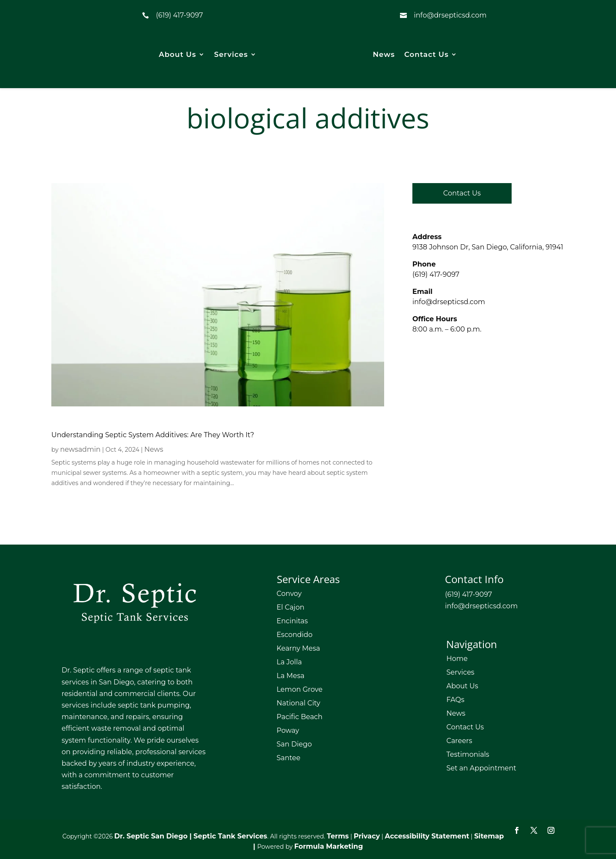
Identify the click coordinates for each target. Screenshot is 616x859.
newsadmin (80, 449)
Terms (338, 836)
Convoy (289, 594)
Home (457, 659)
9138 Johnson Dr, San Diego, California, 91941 (488, 247)
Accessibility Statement (427, 836)
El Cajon (291, 607)
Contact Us (426, 54)
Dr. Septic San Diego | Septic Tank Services (191, 836)
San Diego (294, 744)
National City (299, 703)
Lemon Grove (300, 689)
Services (231, 54)
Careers (459, 741)
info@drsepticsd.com (449, 302)
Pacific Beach (300, 717)
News (384, 54)
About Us (177, 54)
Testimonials (468, 754)
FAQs (455, 700)
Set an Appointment (481, 768)
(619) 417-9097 (179, 15)
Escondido (295, 635)
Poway (288, 730)
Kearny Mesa (299, 648)
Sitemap (489, 836)
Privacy (367, 836)
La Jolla (289, 662)
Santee (289, 758)
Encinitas (292, 621)
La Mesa (291, 676)
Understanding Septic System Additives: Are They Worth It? (153, 435)
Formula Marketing (329, 846)
